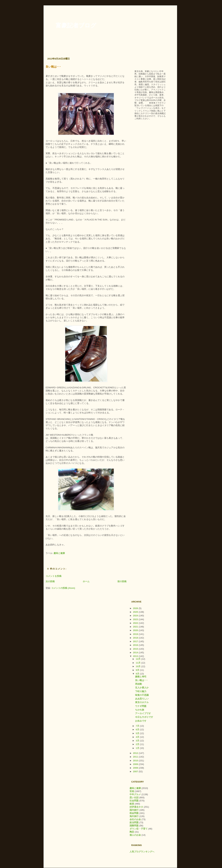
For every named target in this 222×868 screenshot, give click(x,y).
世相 (132, 791)
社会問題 (134, 801)
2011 (136, 757)
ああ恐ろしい (142, 699)
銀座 (132, 804)
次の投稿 (50, 581)
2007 (136, 771)
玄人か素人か (142, 688)
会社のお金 (135, 819)
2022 (136, 623)
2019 (136, 634)
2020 (136, 630)
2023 (136, 619)
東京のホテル (142, 702)
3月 (138, 741)
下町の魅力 (141, 691)
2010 (136, 761)
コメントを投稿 (54, 576)
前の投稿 (122, 581)
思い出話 (134, 798)
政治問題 (134, 822)
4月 (138, 737)
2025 (136, 612)
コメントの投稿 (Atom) (63, 588)
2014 (136, 653)
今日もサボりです (144, 717)
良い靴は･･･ (53, 67)
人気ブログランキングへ (142, 852)
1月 (138, 748)
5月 (138, 733)
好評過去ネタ (136, 807)
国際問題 (134, 826)
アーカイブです (143, 713)
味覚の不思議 (142, 695)
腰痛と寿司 (141, 677)
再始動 (138, 684)
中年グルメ (135, 794)
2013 (136, 656)
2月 (138, 744)
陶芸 (132, 832)
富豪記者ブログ (76, 25)
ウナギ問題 (141, 706)
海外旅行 (134, 816)
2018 (136, 638)
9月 (138, 670)
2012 (136, 753)
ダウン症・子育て (139, 829)
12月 (138, 659)
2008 (136, 768)
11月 (138, 663)
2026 (136, 608)
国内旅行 (134, 810)
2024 (136, 616)
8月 (138, 674)
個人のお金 (135, 835)
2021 (136, 627)
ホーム (86, 581)
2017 (136, 641)
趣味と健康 (59, 553)
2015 (136, 649)
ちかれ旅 (140, 710)
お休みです (141, 721)
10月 (138, 666)
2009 (136, 764)
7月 (138, 726)
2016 (136, 645)
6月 (138, 730)
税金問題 (134, 813)
